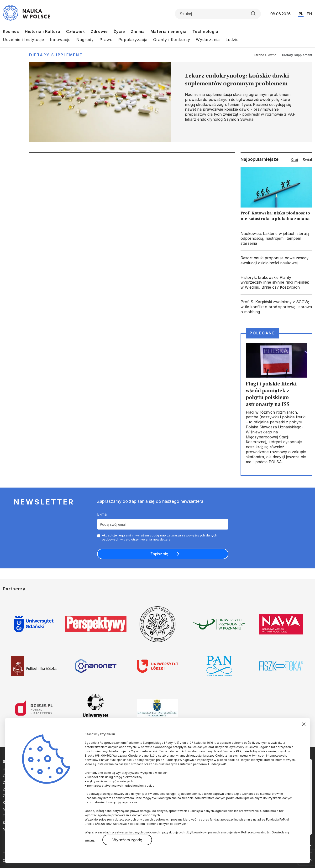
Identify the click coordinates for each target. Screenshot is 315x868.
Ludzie (232, 40)
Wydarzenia (208, 40)
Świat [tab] (307, 160)
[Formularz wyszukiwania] (218, 14)
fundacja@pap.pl (222, 819)
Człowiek (76, 31)
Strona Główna (265, 55)
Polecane (262, 333)
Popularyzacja (133, 40)
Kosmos (11, 31)
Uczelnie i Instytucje (24, 40)
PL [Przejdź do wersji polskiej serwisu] (301, 14)
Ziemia (138, 31)
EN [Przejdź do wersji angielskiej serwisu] (309, 14)
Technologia (205, 31)
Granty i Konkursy (172, 40)
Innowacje (60, 40)
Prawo (106, 40)
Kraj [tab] (294, 160)
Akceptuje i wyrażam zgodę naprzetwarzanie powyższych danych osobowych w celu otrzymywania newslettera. (160, 537)
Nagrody (85, 40)
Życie (119, 31)
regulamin (125, 535)
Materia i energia (169, 31)
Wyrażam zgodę (127, 840)
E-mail (103, 514)
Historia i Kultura (43, 31)
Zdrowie (99, 31)
